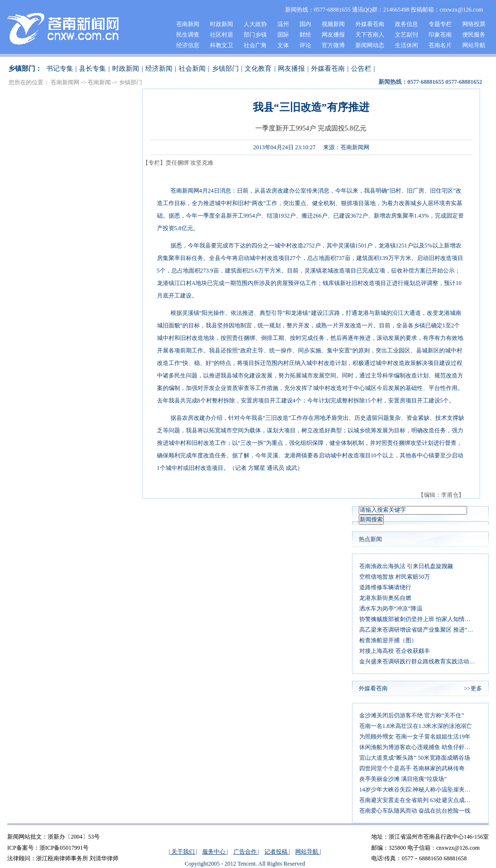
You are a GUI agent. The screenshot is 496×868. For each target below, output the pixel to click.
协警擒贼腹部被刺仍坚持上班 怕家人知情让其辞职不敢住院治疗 (420, 619)
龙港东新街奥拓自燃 (385, 598)
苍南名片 (440, 45)
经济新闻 (159, 69)
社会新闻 (192, 69)
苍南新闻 (188, 24)
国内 (305, 24)
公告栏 (361, 69)
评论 (305, 45)
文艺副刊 (406, 35)
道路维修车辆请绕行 (385, 587)
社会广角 (255, 45)
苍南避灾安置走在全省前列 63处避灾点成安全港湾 (420, 800)
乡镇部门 (225, 69)
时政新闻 (222, 24)
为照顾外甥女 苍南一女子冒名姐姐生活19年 (415, 737)
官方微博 (333, 45)
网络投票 (474, 24)
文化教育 (258, 69)
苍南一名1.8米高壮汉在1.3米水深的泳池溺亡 (416, 726)
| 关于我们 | (183, 852)
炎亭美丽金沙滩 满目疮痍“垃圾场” (403, 779)
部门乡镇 (255, 35)
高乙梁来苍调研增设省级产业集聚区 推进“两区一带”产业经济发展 (420, 630)
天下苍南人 (370, 35)
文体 (283, 45)
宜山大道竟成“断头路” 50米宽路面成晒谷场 (415, 758)
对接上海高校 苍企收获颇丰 (395, 651)
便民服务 (474, 35)
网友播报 (333, 35)
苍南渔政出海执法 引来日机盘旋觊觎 (406, 566)
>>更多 (473, 688)
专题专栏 (440, 24)
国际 (283, 35)
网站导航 (474, 45)
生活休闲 (406, 45)
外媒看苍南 (370, 24)
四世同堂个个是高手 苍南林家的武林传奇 (412, 768)
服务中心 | (215, 852)
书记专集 (60, 69)
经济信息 (188, 45)
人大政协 (255, 24)
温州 (283, 24)
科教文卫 (222, 45)
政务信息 (406, 24)
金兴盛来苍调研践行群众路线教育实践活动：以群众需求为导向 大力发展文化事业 (420, 661)
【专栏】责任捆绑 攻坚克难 (178, 163)
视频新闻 (333, 24)
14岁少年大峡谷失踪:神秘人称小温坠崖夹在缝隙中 (420, 790)
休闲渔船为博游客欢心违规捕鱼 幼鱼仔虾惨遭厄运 (420, 747)
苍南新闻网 (65, 82)
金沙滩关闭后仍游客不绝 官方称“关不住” (412, 715)
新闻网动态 (370, 45)
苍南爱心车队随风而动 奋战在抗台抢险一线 (415, 811)
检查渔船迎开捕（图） (388, 640)
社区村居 (222, 35)
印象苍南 (440, 35)
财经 (305, 35)
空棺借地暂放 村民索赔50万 (395, 577)
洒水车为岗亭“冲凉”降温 (391, 609)
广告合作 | (246, 852)
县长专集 (92, 69)
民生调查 (188, 35)
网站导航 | (308, 852)
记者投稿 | (277, 852)
